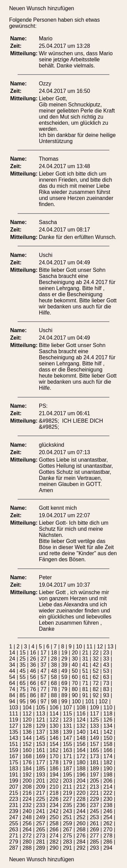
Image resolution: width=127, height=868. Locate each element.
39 (64, 665)
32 (96, 659)
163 (68, 750)
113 (40, 714)
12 (100, 647)
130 (54, 726)
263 (14, 830)
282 (54, 842)
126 (108, 720)
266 (54, 830)
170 (54, 756)
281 (40, 842)
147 (68, 738)
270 (108, 830)
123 (68, 720)
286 (108, 842)
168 (27, 756)
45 (23, 671)
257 (40, 823)
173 (94, 756)
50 (75, 671)
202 (54, 781)
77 (43, 689)
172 (81, 756)
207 (14, 787)
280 (27, 842)
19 (64, 653)
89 (64, 695)
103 (14, 708)
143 (14, 738)
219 (68, 793)
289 (40, 848)
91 (85, 695)
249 (40, 817)
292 (81, 848)
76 (33, 689)
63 (106, 677)
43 (106, 665)
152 (27, 744)
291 (68, 848)
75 (23, 689)
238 (108, 805)
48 (54, 671)
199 (14, 781)
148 (81, 738)
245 (94, 811)
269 (94, 830)
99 (64, 701)
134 (108, 726)
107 (68, 708)
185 (40, 769)
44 (12, 671)
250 (54, 817)
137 (40, 732)
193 (40, 775)
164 (81, 750)
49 (64, 671)
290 (54, 848)
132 (81, 726)
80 (75, 689)
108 (81, 708)
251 (68, 817)
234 (54, 805)
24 (12, 659)
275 (68, 836)
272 (27, 836)
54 (12, 677)
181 (94, 762)
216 (27, 793)
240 (27, 811)
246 (108, 811)
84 (12, 695)
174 (108, 756)
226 (54, 799)
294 (108, 848)
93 (106, 695)
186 (54, 769)
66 (33, 683)
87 (43, 695)
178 (54, 762)
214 (108, 787)
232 (27, 805)
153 (40, 744)
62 (96, 677)
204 (81, 781)
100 (76, 701)
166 (108, 750)
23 (106, 653)
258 (54, 823)
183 (14, 769)
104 (27, 708)
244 (81, 811)
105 (40, 708)
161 (40, 750)
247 (14, 817)
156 (81, 744)
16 (33, 653)
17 (43, 653)
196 (81, 775)
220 (81, 793)
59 (64, 677)
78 (54, 689)
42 (96, 665)
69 (64, 683)
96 (33, 701)
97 (43, 701)
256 (27, 823)
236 (81, 805)
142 (108, 732)
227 (68, 799)
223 (14, 799)
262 (108, 823)
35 (23, 665)
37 (43, 665)
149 (94, 738)
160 (27, 750)
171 (68, 756)
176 (27, 762)
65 (23, 683)
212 (81, 787)
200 (27, 781)
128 (27, 726)
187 (68, 769)
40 (75, 665)
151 (14, 744)
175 (14, 762)
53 (106, 671)
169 (40, 756)
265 (40, 830)
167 (14, 756)
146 (54, 738)
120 (27, 720)
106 (54, 708)
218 (54, 793)
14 (12, 653)
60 (75, 677)
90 (75, 695)
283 (68, 842)
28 (54, 659)
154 (54, 744)
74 (12, 689)
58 (54, 677)
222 (108, 793)
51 (85, 671)
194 (54, 775)
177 (40, 762)
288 (27, 848)
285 (94, 842)
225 (40, 799)
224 (27, 799)
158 (108, 744)
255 (14, 823)
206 (108, 781)
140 (81, 732)
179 (68, 762)
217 (40, 793)
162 (54, 750)
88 (54, 695)
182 (108, 762)
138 (54, 732)
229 (94, 799)
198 (108, 775)
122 (54, 720)
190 (108, 769)
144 (27, 738)
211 (68, 787)
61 (85, 677)
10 (79, 647)
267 (68, 830)
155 (68, 744)
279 (14, 842)
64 (12, 683)
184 (27, 769)
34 (12, 665)
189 (94, 769)
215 (14, 793)
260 (81, 823)
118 (108, 714)
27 (43, 659)
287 (14, 848)
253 (94, 817)
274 (54, 836)
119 (14, 720)
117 (94, 714)
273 (40, 836)
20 (75, 653)
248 (27, 817)
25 (23, 659)
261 (94, 823)
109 (94, 708)
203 (68, 781)
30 (75, 659)
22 (96, 653)
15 (23, 653)
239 (14, 811)
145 (40, 738)
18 (54, 653)
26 (33, 659)
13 (110, 647)
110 (108, 708)
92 (96, 695)
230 (108, 799)
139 (68, 732)
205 (94, 781)
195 (68, 775)
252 (81, 817)
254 (108, 817)
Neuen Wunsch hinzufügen (42, 8)
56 (33, 677)
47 (43, 671)
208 (27, 787)
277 (94, 836)
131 (68, 726)
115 (68, 714)
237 (94, 805)
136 (27, 732)
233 (40, 805)
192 (27, 775)
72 (96, 683)
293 (94, 848)
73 (106, 683)
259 (68, 823)
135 (14, 732)
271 (14, 836)
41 (85, 665)
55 (23, 677)
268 (81, 830)
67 (43, 683)
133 (94, 726)
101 (90, 701)
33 (106, 659)
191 (14, 775)
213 (94, 787)
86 (33, 695)
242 (54, 811)
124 (81, 720)
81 (85, 689)
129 (40, 726)
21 (85, 653)
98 (54, 701)
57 (43, 677)
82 (96, 689)
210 (54, 787)
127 (14, 726)
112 (27, 714)
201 (40, 781)
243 (68, 811)
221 (94, 793)
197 (94, 775)
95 (23, 701)
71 (85, 683)
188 (81, 769)
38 (54, 665)
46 (33, 671)
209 (40, 787)
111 (14, 714)
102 (103, 701)
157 (94, 744)
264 (27, 830)
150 (108, 738)
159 (14, 750)
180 (81, 762)
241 (40, 811)
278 (108, 836)
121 (40, 720)
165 (94, 750)
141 (94, 732)
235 (68, 805)
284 (81, 842)
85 (23, 695)
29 (64, 659)
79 (64, 689)
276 (81, 836)
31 (85, 659)
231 (14, 805)
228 (81, 799)
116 (81, 714)
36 (33, 665)
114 (54, 714)
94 (12, 701)
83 (106, 689)
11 (89, 647)
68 (54, 683)
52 (96, 671)
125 (94, 720)
